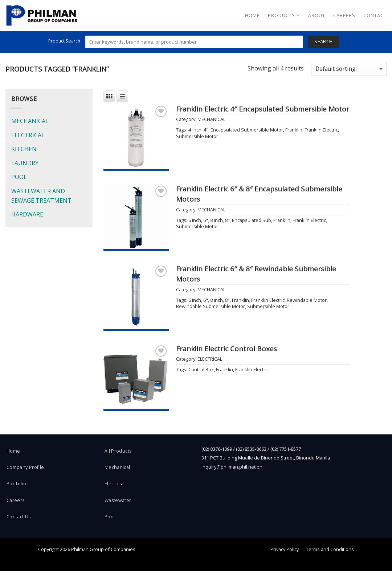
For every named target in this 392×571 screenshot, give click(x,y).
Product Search (64, 41)
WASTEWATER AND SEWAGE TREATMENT (41, 196)
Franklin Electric (321, 130)
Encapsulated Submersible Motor (247, 130)
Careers (344, 15)
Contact (375, 15)
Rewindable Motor (307, 300)
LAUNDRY (25, 163)
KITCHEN (24, 149)
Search (323, 41)
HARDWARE (27, 214)
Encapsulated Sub (252, 220)
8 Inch (217, 220)
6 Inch (195, 220)
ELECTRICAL (28, 135)
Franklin (294, 130)
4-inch (195, 130)
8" (227, 220)
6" (206, 220)
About (317, 15)
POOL (19, 177)
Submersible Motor (197, 136)
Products (284, 15)
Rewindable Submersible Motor (211, 306)
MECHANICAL (30, 121)
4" (206, 130)
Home (252, 15)
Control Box (201, 369)
